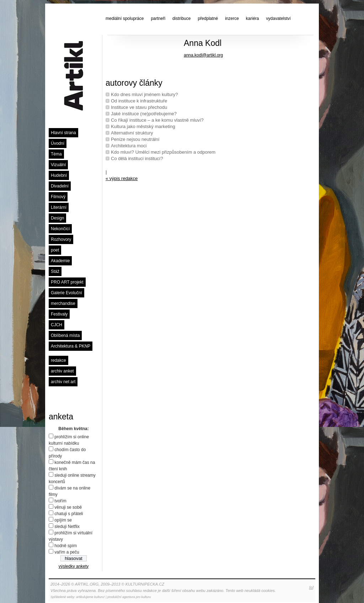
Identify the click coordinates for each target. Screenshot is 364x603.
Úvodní (58, 143)
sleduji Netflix (67, 527)
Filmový (58, 197)
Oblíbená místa (65, 335)
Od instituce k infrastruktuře (139, 101)
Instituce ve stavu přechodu (139, 107)
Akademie (60, 261)
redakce (58, 360)
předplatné (208, 18)
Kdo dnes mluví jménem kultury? (144, 94)
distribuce (181, 18)
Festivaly (59, 314)
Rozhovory (61, 239)
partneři (158, 18)
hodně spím (66, 546)
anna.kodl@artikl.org (203, 55)
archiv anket (62, 371)
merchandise (63, 303)
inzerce (232, 18)
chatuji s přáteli (69, 514)
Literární (59, 207)
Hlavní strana (63, 133)
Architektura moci (129, 146)
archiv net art (63, 382)
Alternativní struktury (132, 133)
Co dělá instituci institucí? (137, 158)
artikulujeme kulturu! (90, 597)
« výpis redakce (122, 178)
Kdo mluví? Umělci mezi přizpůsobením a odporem (163, 152)
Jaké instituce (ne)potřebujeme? (144, 114)
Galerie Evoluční (66, 293)
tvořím (60, 501)
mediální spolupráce (125, 18)
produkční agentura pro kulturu (129, 597)
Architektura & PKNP (71, 346)
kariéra (253, 18)
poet (55, 250)
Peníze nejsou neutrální (135, 139)
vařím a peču (67, 552)
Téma (56, 154)
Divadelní (60, 186)
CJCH (57, 325)
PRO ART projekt (67, 282)
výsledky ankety (74, 566)
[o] (311, 587)
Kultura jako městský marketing (143, 126)
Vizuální (58, 165)
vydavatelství (279, 18)
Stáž (55, 271)
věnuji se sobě (68, 507)
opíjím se (63, 520)
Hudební (59, 175)
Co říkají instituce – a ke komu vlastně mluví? (157, 120)
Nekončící (60, 229)
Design (57, 218)
